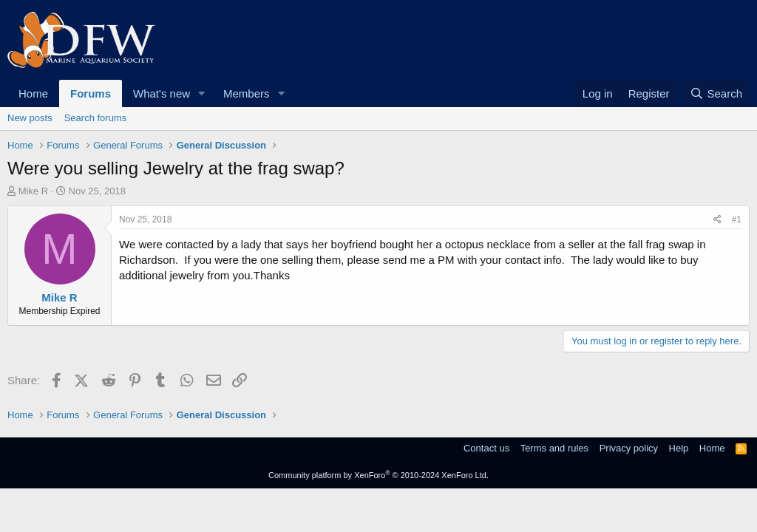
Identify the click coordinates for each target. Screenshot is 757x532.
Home (33, 93)
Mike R (33, 191)
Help (679, 448)
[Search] (716, 93)
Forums (91, 93)
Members (247, 93)
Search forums (96, 118)
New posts (30, 118)
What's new (162, 93)
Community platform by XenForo (378, 475)
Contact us (486, 448)
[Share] (717, 220)
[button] (202, 93)
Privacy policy (629, 448)
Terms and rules (554, 448)
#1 (737, 219)
